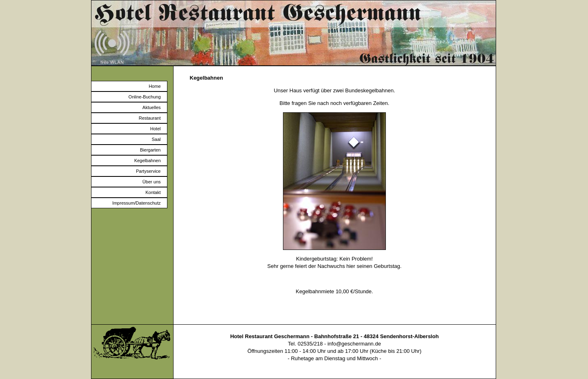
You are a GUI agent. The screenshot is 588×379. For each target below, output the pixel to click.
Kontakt (153, 192)
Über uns (152, 182)
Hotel (156, 129)
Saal (156, 139)
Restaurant (150, 118)
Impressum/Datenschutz (137, 203)
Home (155, 86)
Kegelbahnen (148, 161)
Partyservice (148, 171)
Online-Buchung (145, 97)
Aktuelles (152, 107)
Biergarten (150, 150)
